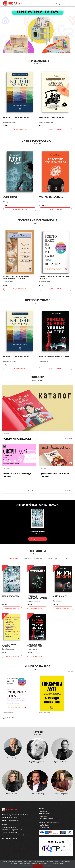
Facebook (45, 825)
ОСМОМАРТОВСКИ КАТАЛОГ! (18, 439)
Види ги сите (37, 554)
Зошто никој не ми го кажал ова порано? (55, 278)
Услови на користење (9, 827)
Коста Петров (44, 202)
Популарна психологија (33, 559)
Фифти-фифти (60, 596)
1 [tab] (71, 13)
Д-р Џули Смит (44, 282)
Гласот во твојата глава (51, 197)
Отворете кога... (9, 713)
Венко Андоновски (46, 122)
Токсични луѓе (44, 713)
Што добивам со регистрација (12, 830)
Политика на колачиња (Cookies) (13, 835)
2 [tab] (74, 13)
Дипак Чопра (8, 282)
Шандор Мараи (9, 202)
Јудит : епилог (10, 197)
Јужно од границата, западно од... (37, 598)
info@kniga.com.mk (13, 820)
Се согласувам (38, 866)
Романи (67, 559)
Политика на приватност (10, 832)
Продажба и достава (46, 819)
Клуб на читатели (45, 814)
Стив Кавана (44, 361)
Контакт (5, 825)
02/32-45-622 (13, 817)
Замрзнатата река (11, 596)
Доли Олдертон (8, 649)
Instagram (45, 827)
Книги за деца (53, 559)
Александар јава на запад (52, 117)
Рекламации (43, 816)
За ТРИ (41, 809)
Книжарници (43, 811)
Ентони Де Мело (9, 122)
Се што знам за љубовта (9, 645)
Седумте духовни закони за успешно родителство (17, 278)
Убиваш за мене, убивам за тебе (54, 356)
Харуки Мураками (34, 601)
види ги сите (37, 64)
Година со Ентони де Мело (16, 117)
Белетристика (13, 559)
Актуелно (6, 434)
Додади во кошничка (20, 129)
